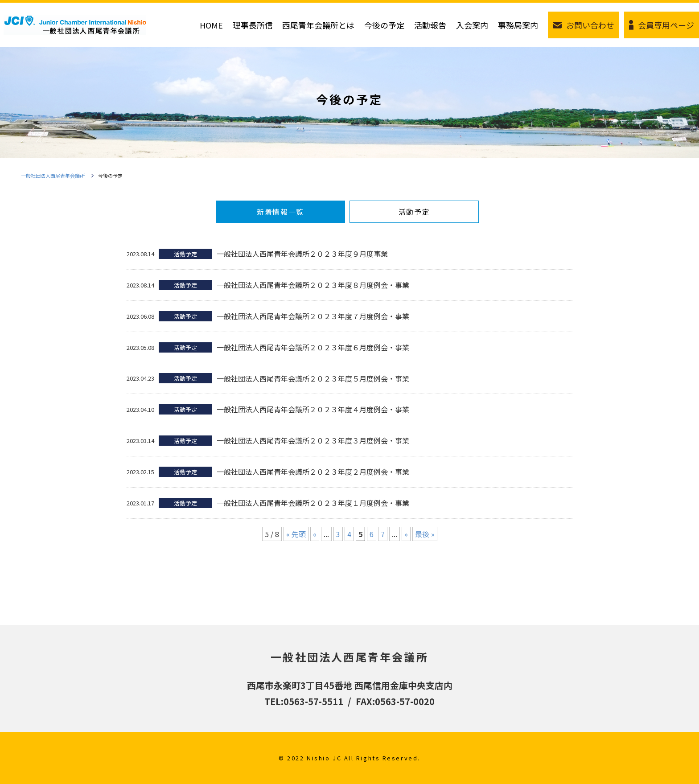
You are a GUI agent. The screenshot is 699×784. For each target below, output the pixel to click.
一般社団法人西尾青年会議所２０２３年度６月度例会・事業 (313, 347)
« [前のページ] (315, 534)
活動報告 (430, 25)
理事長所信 (253, 25)
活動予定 (414, 212)
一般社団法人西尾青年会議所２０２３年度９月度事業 (302, 254)
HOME (211, 25)
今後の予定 (384, 25)
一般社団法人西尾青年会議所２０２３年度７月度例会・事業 (313, 316)
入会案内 (472, 25)
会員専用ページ (666, 25)
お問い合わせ (590, 25)
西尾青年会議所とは (318, 25)
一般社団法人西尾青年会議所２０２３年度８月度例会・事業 (313, 285)
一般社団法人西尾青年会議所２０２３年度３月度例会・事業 (313, 440)
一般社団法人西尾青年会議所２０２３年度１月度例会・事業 (313, 503)
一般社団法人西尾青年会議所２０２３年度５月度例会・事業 (313, 378)
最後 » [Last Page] (425, 534)
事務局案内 (518, 25)
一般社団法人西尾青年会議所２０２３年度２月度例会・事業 (313, 472)
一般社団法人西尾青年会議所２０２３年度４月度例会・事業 (313, 409)
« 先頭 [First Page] (296, 534)
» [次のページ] (406, 534)
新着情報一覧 (280, 212)
